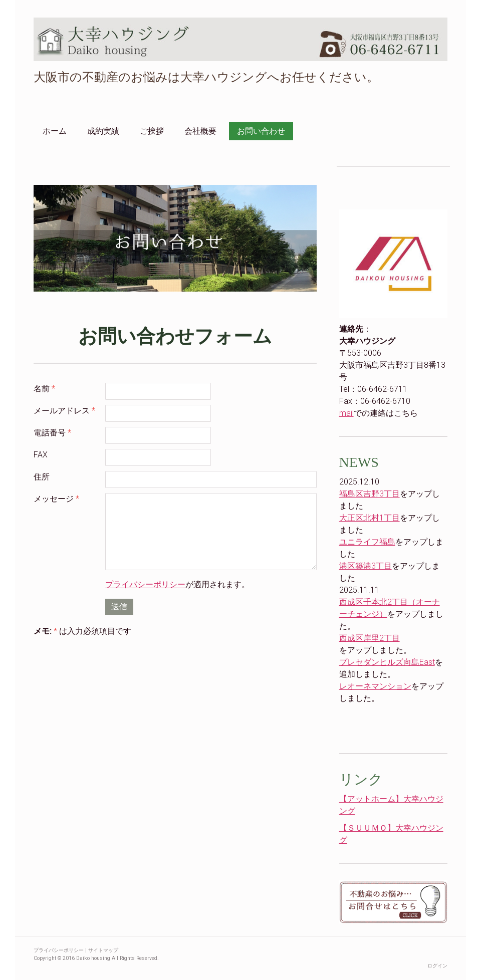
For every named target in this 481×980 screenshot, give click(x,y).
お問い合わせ (261, 131)
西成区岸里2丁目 (370, 638)
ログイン (437, 966)
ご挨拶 (152, 131)
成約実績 (103, 131)
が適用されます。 (177, 584)
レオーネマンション (375, 686)
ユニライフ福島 (367, 542)
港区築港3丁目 (366, 566)
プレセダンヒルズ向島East (387, 662)
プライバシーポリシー (145, 584)
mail (346, 413)
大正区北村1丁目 (370, 518)
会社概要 (200, 131)
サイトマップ (103, 950)
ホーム (55, 131)
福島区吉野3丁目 (370, 494)
